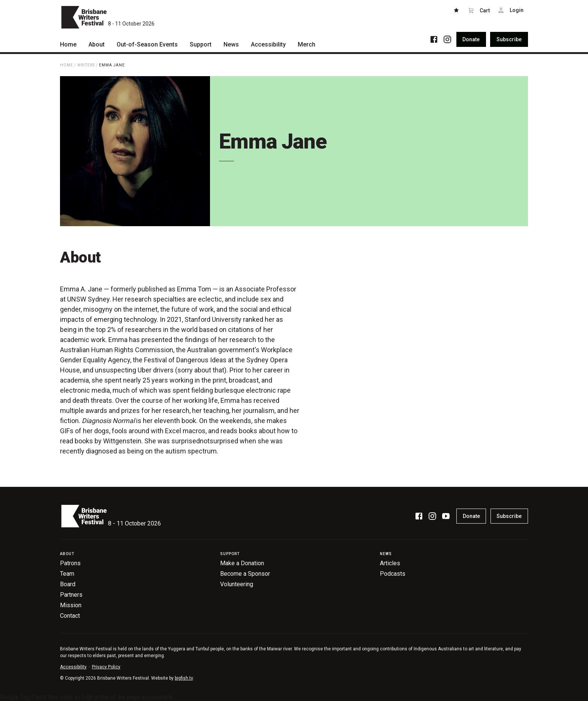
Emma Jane (112, 65)
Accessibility (73, 667)
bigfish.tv (184, 678)
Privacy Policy (106, 667)
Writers (86, 65)
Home (67, 65)
